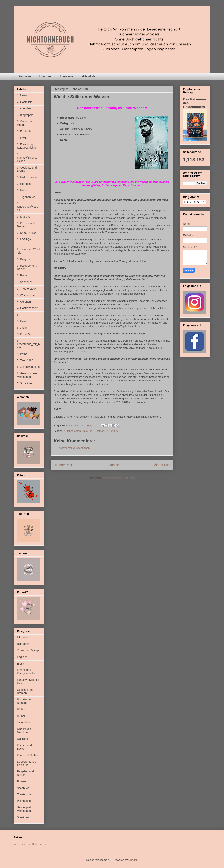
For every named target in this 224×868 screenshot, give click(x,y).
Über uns (45, 76)
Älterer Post (162, 465)
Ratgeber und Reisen (25, 773)
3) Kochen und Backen (26, 225)
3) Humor (23, 190)
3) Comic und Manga (25, 123)
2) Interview (24, 108)
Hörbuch (22, 709)
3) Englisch (24, 131)
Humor (21, 716)
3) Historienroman (28, 177)
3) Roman (99, 431)
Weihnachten (25, 801)
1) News (22, 95)
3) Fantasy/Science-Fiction (28, 158)
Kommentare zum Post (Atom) (119, 478)
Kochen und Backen (24, 747)
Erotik (20, 664)
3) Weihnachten (27, 295)
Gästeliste (89, 76)
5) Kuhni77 (112, 431)
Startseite (24, 76)
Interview (22, 637)
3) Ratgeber (24, 259)
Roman (21, 781)
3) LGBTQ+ (24, 239)
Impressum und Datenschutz (30, 844)
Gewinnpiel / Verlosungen (25, 809)
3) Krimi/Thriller (26, 233)
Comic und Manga (28, 650)
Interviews (67, 76)
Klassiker (23, 739)
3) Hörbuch (24, 184)
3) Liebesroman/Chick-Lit (77, 431)
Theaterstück (25, 794)
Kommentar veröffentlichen (74, 448)
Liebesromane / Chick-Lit (27, 763)
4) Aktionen (24, 302)
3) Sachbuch (25, 282)
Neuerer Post (63, 465)
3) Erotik (22, 138)
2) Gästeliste (25, 102)
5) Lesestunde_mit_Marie (29, 344)
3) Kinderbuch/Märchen (28, 207)
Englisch (22, 657)
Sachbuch (23, 788)
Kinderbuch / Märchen (25, 731)
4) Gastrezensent (28, 308)
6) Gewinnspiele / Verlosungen (28, 375)
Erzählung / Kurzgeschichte (26, 672)
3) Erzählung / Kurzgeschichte (26, 146)
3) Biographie (25, 115)
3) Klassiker (24, 217)
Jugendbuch (24, 722)
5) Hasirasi (24, 321)
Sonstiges (23, 817)
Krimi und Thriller (27, 755)
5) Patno (22, 354)
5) (18, 315)
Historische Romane (24, 701)
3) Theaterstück (27, 289)
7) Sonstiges (25, 383)
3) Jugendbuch (26, 197)
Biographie (24, 644)
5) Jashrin (23, 328)
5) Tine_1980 (25, 360)
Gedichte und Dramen (25, 691)
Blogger (133, 860)
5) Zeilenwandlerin (28, 367)
